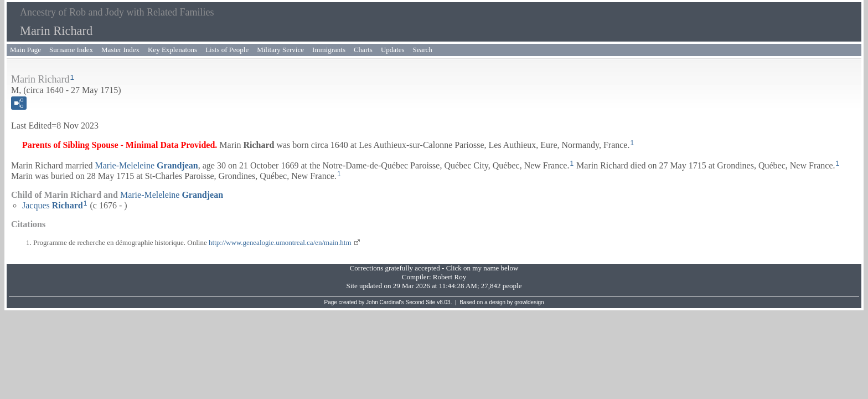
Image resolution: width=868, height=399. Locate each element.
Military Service (280, 50)
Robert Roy (449, 277)
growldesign (529, 302)
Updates (393, 50)
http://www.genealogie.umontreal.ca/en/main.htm (280, 242)
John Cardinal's (385, 302)
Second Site (421, 302)
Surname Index (71, 50)
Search (423, 50)
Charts (363, 50)
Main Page (25, 50)
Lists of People (227, 50)
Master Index (120, 50)
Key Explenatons (172, 50)
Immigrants (329, 50)
